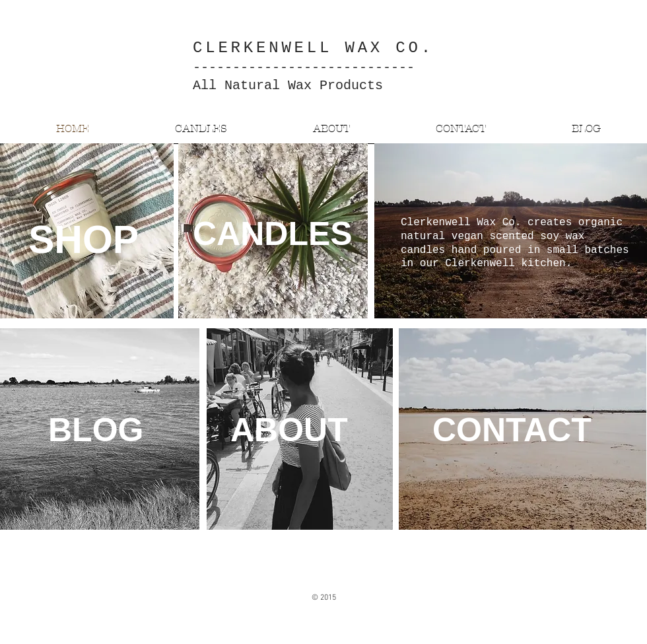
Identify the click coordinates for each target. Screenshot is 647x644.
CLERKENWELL (262, 48)
